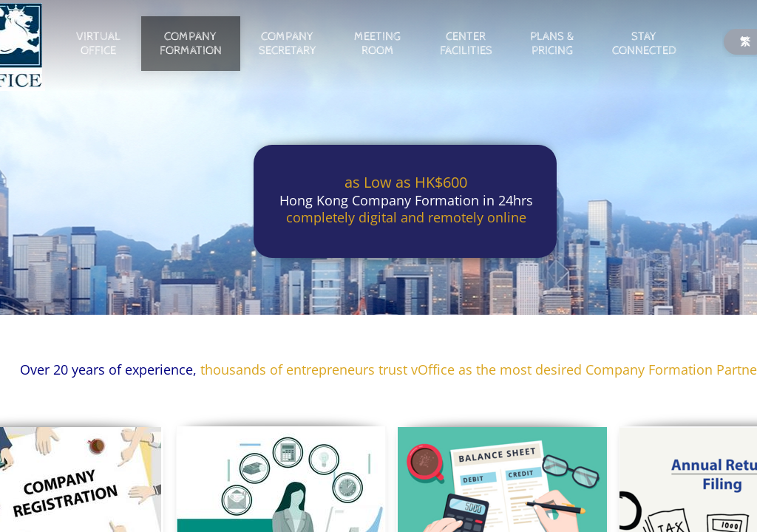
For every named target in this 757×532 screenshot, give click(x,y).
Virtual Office (98, 44)
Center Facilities (466, 44)
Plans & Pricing (552, 44)
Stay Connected (644, 44)
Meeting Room (377, 44)
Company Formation (191, 44)
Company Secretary (288, 44)
